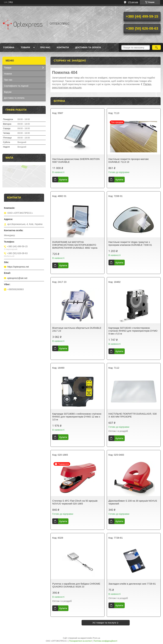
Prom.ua (96, 638)
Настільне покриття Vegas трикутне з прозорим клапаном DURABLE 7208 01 (130, 243)
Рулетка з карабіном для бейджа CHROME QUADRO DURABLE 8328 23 (76, 585)
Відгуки (8, 92)
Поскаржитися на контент (81, 641)
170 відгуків (133, 2)
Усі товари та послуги (104, 623)
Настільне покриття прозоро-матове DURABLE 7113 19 (129, 160)
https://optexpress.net (18, 267)
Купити (63, 180)
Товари (25, 47)
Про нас (45, 47)
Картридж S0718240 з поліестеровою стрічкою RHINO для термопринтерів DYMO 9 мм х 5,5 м (133, 331)
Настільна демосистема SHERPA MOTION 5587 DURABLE (76, 160)
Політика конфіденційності (105, 641)
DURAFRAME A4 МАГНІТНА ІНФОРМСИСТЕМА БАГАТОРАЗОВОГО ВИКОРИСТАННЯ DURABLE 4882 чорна (75, 245)
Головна (9, 47)
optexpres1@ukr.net (17, 278)
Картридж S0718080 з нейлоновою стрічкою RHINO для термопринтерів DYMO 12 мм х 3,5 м (77, 417)
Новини (8, 74)
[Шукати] (157, 47)
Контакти (63, 47)
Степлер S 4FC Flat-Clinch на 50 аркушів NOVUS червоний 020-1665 (75, 502)
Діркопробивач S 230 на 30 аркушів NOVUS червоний (133, 502)
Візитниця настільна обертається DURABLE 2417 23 (77, 329)
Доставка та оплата (88, 47)
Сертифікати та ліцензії (16, 86)
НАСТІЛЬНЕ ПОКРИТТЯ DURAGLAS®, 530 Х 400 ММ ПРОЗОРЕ (133, 415)
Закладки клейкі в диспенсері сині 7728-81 (132, 584)
